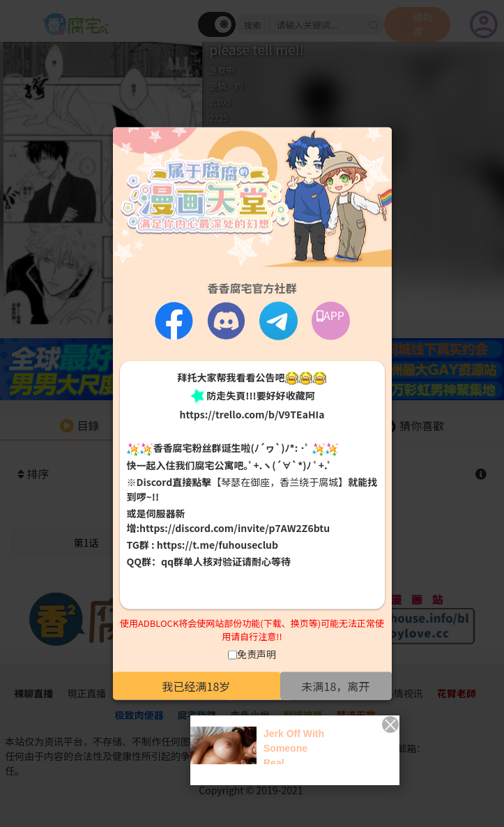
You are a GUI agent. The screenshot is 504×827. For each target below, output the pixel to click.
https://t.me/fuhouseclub (217, 545)
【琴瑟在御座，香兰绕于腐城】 (280, 482)
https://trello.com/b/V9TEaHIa (252, 414)
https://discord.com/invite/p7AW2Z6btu (235, 528)
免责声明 (257, 653)
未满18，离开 (336, 685)
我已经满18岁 (197, 685)
